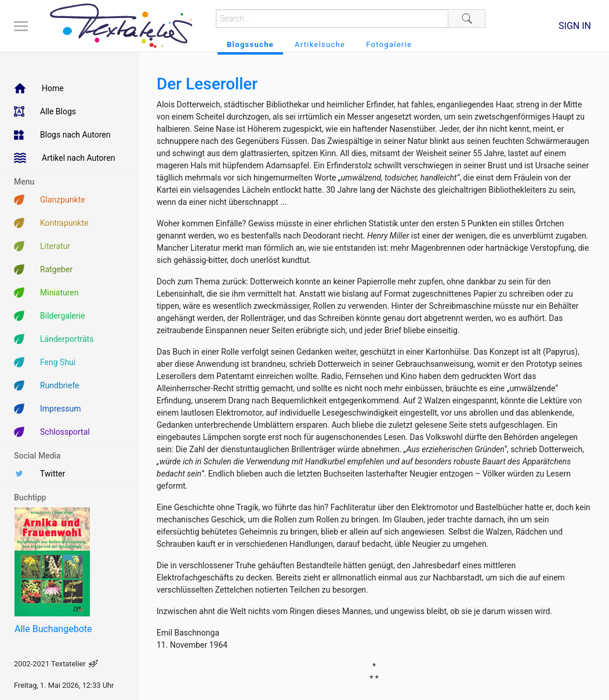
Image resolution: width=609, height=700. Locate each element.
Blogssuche (250, 44)
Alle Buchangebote (53, 629)
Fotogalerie (389, 44)
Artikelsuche (320, 44)
